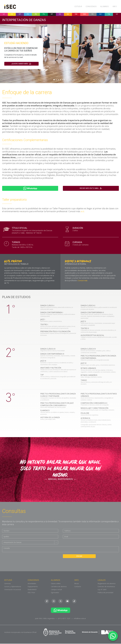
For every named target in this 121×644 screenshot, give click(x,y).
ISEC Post (31, 593)
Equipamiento (33, 587)
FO (93, 14)
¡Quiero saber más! (21, 64)
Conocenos (91, 6)
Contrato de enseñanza (106, 587)
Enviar (78, 557)
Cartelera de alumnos (59, 587)
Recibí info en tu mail (91, 189)
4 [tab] (60, 80)
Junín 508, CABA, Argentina (45, 619)
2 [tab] (56, 80)
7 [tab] (67, 80)
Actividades (32, 584)
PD (36, 14)
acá (82, 212)
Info (115, 6)
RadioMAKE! (32, 590)
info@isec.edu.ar (80, 619)
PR (12, 14)
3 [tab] (58, 80)
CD (60, 14)
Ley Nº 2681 (102, 590)
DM (76, 14)
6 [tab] (65, 80)
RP (52, 14)
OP (20, 14)
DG (68, 14)
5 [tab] (63, 80)
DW (84, 14)
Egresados (55, 593)
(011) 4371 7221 (64, 619)
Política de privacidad (105, 593)
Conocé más (83, 281)
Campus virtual (56, 590)
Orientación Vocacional (13, 590)
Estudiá (78, 6)
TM (109, 14)
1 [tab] (54, 80)
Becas (77, 584)
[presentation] (18, 559)
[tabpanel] (60, 54)
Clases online (56, 584)
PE (28, 14)
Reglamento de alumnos (107, 584)
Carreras (8, 584)
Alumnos (105, 6)
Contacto (78, 587)
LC (4, 14)
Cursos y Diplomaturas (13, 587)
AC (101, 14)
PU (44, 14)
